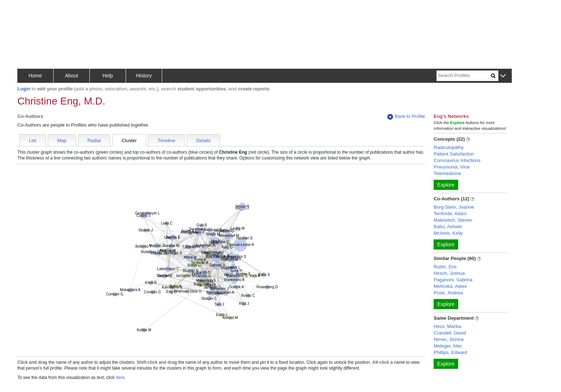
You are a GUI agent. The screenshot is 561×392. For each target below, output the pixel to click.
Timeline (167, 140)
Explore (446, 185)
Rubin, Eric (445, 267)
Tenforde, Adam (450, 214)
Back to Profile (406, 117)
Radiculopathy (448, 147)
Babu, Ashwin (448, 227)
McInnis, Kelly (448, 233)
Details (203, 140)
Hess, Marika (447, 326)
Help (108, 76)
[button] (503, 76)
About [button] (71, 76)
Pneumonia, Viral (452, 167)
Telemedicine (447, 173)
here (120, 378)
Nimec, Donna (448, 339)
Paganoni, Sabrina (453, 280)
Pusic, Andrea (448, 293)
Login (24, 89)
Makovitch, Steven (453, 220)
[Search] (464, 76)
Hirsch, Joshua (449, 273)
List (33, 140)
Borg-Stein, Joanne (454, 207)
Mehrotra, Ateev (450, 286)
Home (35, 76)
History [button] (144, 76)
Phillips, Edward (450, 352)
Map (62, 140)
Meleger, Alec (448, 346)
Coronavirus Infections (457, 160)
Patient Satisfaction (454, 154)
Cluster (129, 140)
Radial (94, 140)
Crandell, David (450, 333)
